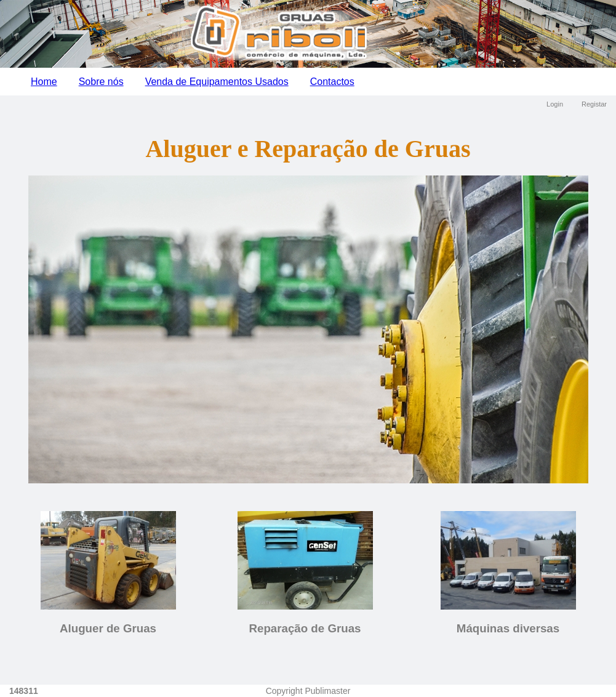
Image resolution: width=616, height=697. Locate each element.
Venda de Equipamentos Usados (217, 82)
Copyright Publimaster (308, 691)
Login (555, 104)
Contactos (332, 82)
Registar (594, 104)
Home (44, 82)
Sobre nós (101, 82)
